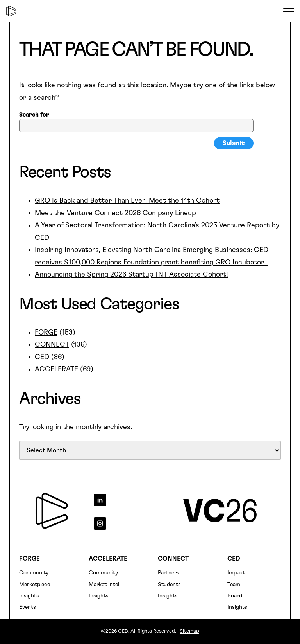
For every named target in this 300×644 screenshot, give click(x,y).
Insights (29, 596)
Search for (34, 115)
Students (169, 585)
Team (234, 585)
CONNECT (52, 345)
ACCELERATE (56, 369)
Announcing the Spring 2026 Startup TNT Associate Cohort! (131, 275)
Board (235, 596)
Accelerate (108, 559)
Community (34, 573)
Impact (236, 573)
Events (28, 607)
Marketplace (35, 585)
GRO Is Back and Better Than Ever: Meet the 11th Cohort (127, 201)
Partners (169, 573)
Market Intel (104, 585)
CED (42, 357)
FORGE (46, 333)
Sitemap (189, 631)
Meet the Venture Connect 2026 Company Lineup (115, 213)
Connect (173, 559)
